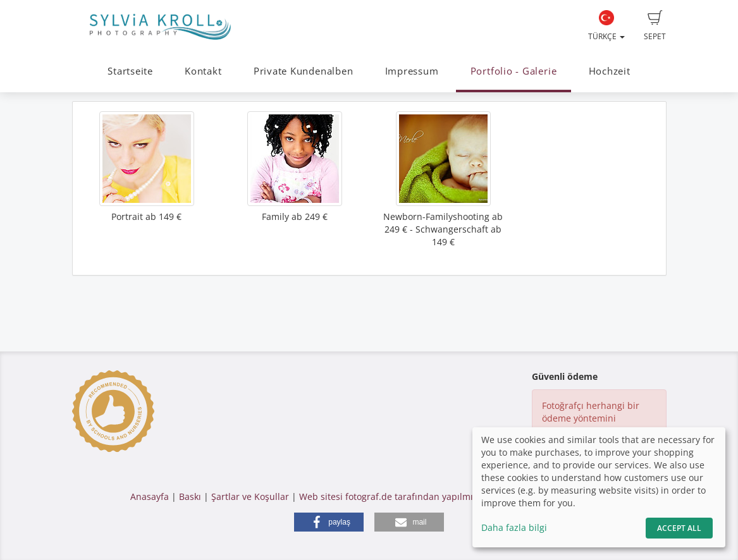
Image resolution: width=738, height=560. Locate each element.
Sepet (655, 26)
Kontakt (203, 71)
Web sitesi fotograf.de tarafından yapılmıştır (393, 496)
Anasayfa (150, 496)
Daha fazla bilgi (514, 527)
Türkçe (606, 26)
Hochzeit (610, 71)
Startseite (130, 71)
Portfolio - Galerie (514, 71)
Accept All (679, 528)
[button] (329, 522)
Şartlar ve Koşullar (250, 496)
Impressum (412, 71)
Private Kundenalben (304, 71)
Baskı (190, 496)
